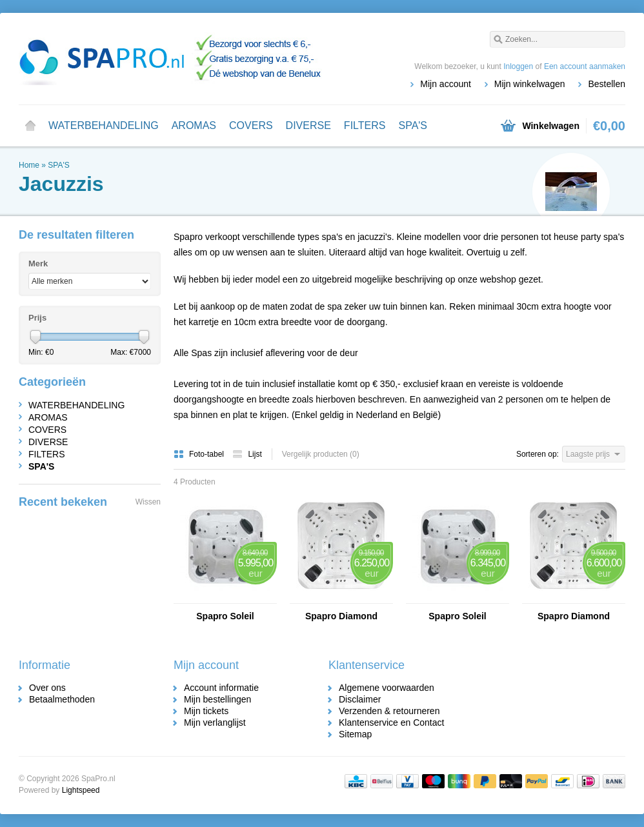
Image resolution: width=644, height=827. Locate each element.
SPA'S (413, 125)
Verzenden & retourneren (389, 711)
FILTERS (365, 125)
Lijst (247, 454)
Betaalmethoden (62, 699)
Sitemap (355, 734)
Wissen (148, 502)
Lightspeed (81, 790)
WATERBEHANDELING (104, 125)
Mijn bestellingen (217, 699)
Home (30, 126)
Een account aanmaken (585, 66)
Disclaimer (360, 699)
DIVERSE (308, 125)
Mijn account (446, 84)
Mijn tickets (206, 711)
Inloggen (518, 66)
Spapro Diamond (341, 616)
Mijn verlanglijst (215, 722)
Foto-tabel (200, 454)
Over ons (47, 688)
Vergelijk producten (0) (321, 454)
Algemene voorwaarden (387, 688)
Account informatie (221, 688)
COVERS (251, 125)
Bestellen (607, 84)
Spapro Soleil (225, 616)
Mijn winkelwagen (530, 84)
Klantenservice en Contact (391, 722)
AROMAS (194, 125)
